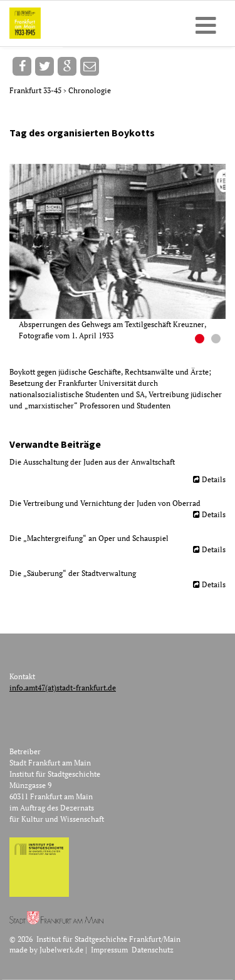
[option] (122, 253)
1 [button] (201, 340)
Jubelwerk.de (61, 950)
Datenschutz (153, 950)
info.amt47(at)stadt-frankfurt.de (63, 688)
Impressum (109, 950)
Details (214, 479)
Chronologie (90, 90)
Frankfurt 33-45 (36, 90)
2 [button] (217, 340)
